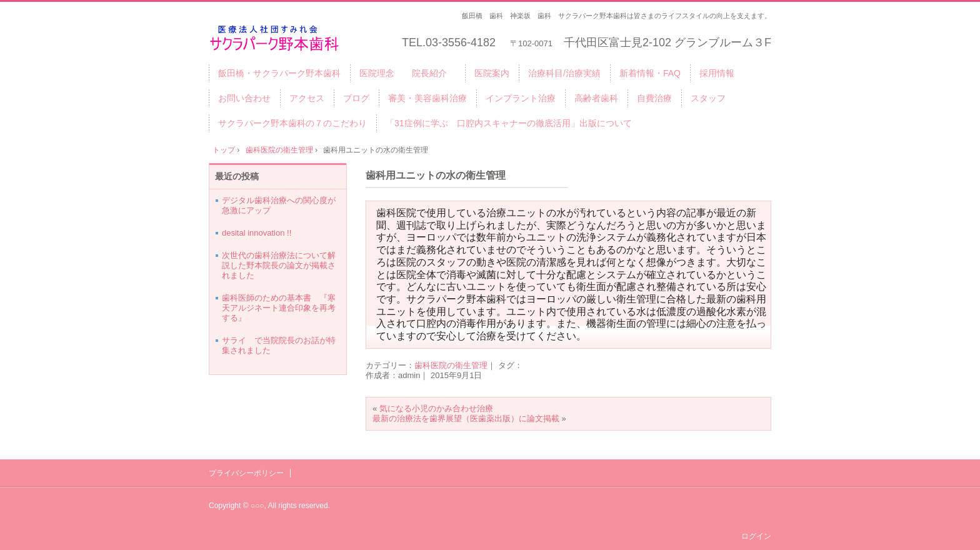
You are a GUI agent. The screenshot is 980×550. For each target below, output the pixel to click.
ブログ (356, 98)
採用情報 (717, 73)
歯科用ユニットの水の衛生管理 (436, 175)
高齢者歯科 (596, 98)
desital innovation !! (257, 233)
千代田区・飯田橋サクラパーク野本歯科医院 (293, 38)
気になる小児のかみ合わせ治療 (436, 408)
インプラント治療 (521, 98)
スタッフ (708, 98)
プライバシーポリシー (246, 473)
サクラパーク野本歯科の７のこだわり (292, 123)
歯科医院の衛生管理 (451, 365)
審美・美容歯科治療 (427, 98)
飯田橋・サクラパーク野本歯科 (279, 73)
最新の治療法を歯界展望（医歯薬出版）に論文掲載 (466, 418)
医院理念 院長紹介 (407, 73)
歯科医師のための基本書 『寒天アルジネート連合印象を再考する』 (279, 308)
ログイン (756, 536)
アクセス (307, 98)
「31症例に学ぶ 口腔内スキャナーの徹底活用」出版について (509, 123)
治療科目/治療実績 (564, 73)
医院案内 (492, 73)
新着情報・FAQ (650, 73)
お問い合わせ (244, 98)
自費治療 (654, 98)
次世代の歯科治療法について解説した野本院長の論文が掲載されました (279, 265)
